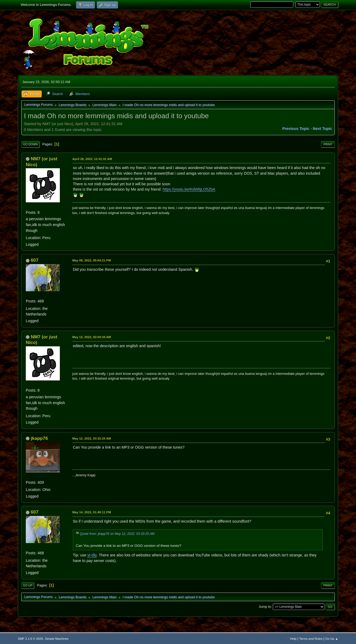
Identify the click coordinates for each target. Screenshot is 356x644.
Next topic (323, 129)
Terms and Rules (311, 639)
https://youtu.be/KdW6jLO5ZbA (189, 189)
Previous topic (296, 129)
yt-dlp (92, 555)
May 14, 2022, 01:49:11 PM (92, 512)
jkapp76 (39, 438)
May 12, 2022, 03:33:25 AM (92, 438)
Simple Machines (57, 639)
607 (35, 260)
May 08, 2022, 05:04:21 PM (92, 260)
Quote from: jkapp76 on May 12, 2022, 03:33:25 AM (117, 534)
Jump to (265, 607)
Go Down (30, 144)
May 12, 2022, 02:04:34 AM (92, 337)
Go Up (28, 585)
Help (293, 639)
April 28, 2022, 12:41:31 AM (92, 159)
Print (328, 144)
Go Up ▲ (332, 639)
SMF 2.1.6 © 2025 (30, 639)
